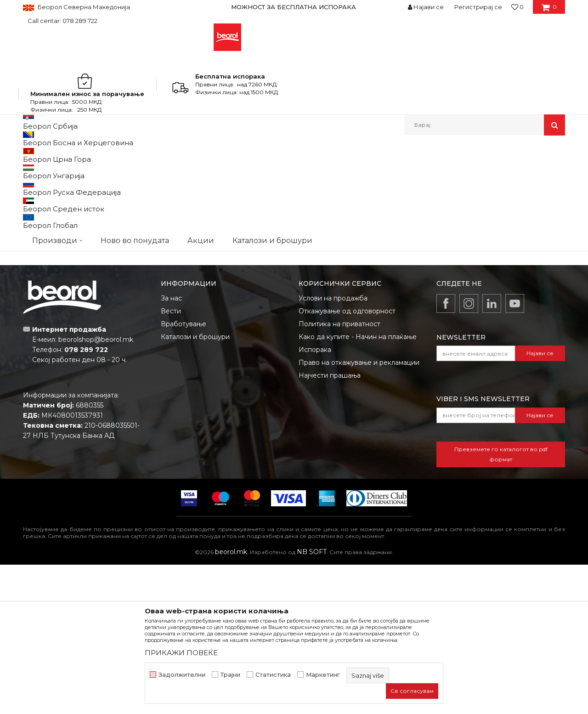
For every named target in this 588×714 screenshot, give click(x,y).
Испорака (315, 499)
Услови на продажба (333, 448)
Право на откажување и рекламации (359, 512)
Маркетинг (323, 675)
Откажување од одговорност (347, 460)
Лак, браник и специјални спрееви (341, 248)
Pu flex (247, 352)
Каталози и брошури (195, 486)
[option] (294, 7)
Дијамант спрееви (247, 238)
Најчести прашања (330, 525)
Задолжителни (182, 675)
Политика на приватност (339, 473)
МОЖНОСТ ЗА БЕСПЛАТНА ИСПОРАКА (294, 7)
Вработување (184, 473)
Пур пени (154, 352)
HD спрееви (528, 238)
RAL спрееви (61, 238)
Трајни (230, 675)
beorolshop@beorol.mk (96, 489)
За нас (171, 448)
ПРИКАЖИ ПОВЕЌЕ (181, 653)
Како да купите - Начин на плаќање (358, 486)
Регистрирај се (478, 7)
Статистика (273, 675)
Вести (171, 460)
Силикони (60, 352)
